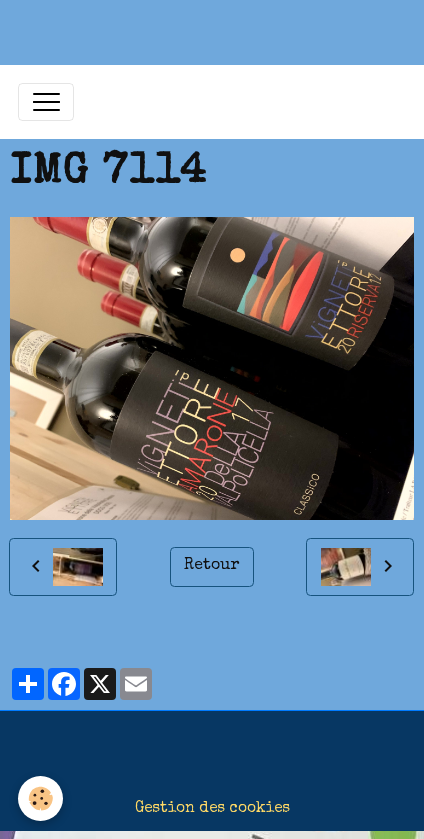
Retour (211, 566)
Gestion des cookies (212, 809)
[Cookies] (40, 798)
